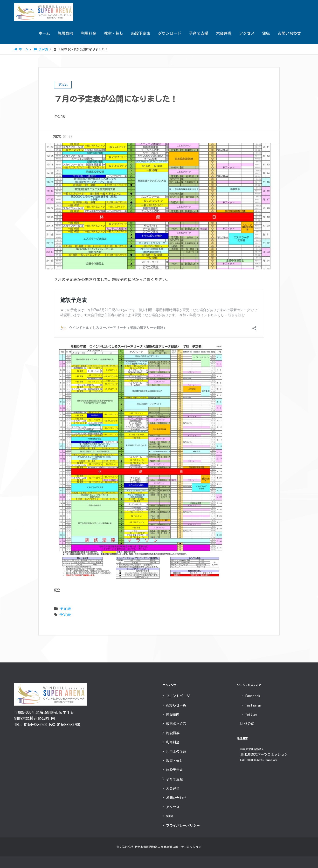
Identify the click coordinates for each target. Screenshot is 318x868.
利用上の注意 (176, 752)
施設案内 (65, 33)
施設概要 (173, 733)
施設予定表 (141, 33)
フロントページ (178, 696)
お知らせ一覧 (176, 705)
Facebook (250, 696)
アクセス (247, 33)
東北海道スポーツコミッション (264, 755)
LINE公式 (247, 724)
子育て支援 (199, 33)
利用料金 (89, 33)
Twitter (249, 714)
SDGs (266, 33)
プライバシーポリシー (183, 826)
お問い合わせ (289, 33)
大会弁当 (224, 33)
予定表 (65, 608)
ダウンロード (170, 33)
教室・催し (114, 33)
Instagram (251, 705)
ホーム (44, 33)
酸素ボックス (176, 724)
